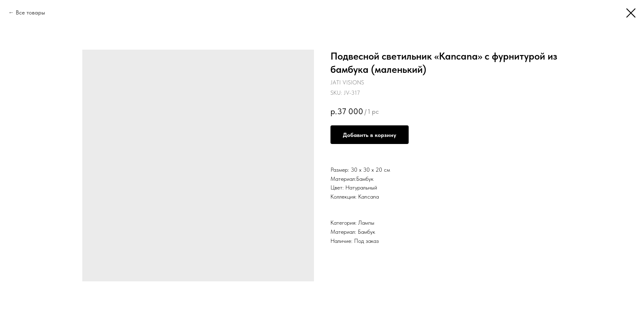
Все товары (30, 12)
